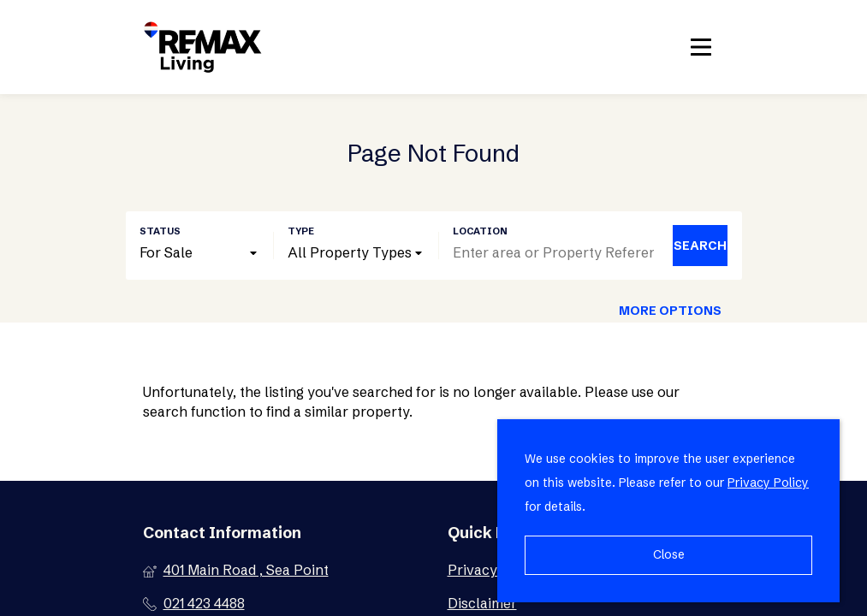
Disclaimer (482, 603)
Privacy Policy (768, 483)
